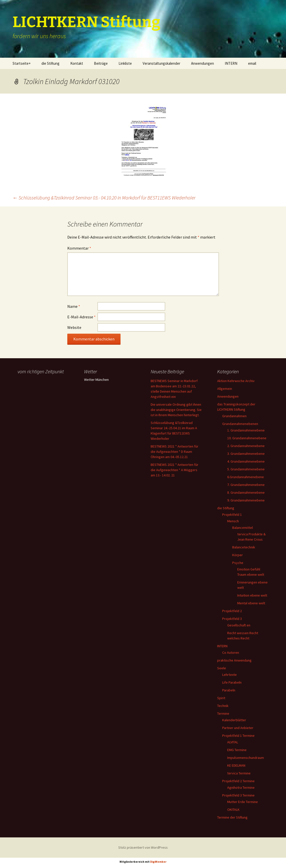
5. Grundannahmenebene (246, 469)
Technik (223, 706)
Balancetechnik (244, 547)
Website (74, 327)
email (252, 63)
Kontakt (77, 63)
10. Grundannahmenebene (247, 438)
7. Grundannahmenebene (246, 485)
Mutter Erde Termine (243, 802)
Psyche (238, 563)
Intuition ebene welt (252, 595)
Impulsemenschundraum (246, 758)
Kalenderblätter (234, 720)
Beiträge (101, 63)
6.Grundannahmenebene (246, 477)
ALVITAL (233, 742)
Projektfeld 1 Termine (238, 736)
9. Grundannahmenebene (246, 500)
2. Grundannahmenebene (246, 446)
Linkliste (125, 63)
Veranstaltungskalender (161, 63)
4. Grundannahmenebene (246, 461)
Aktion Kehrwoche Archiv (236, 381)
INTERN (231, 63)
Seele (222, 668)
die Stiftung (50, 63)
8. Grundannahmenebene (246, 492)
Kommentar (79, 248)
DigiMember (158, 862)
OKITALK (233, 810)
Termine (223, 713)
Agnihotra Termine (241, 787)
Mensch (233, 521)
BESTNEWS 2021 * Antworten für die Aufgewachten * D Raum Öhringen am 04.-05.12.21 (175, 452)
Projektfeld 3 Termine (238, 795)
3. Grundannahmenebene (246, 454)
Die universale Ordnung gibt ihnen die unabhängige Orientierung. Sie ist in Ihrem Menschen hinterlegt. (176, 410)
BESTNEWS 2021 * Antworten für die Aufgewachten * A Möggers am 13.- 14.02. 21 (175, 470)
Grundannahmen (234, 416)
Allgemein (225, 389)
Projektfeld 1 (232, 515)
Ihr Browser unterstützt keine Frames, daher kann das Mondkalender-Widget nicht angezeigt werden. (43, 396)
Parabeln (229, 690)
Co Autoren (231, 653)
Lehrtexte (230, 675)
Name (74, 306)
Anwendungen (203, 63)
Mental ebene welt (251, 603)
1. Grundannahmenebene (246, 430)
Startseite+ (22, 63)
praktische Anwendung (234, 660)
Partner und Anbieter (238, 728)
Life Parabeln (232, 682)
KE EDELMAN (236, 765)
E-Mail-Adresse (81, 317)
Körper (238, 555)
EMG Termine (237, 750)
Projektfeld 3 (232, 619)
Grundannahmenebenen (240, 424)
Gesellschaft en (239, 625)
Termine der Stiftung (232, 817)
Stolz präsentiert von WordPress (143, 847)
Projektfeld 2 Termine (238, 781)
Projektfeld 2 (232, 611)
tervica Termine (239, 773)
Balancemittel (243, 528)
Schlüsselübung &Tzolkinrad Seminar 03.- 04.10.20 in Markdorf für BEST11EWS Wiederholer (104, 198)
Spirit (221, 698)
